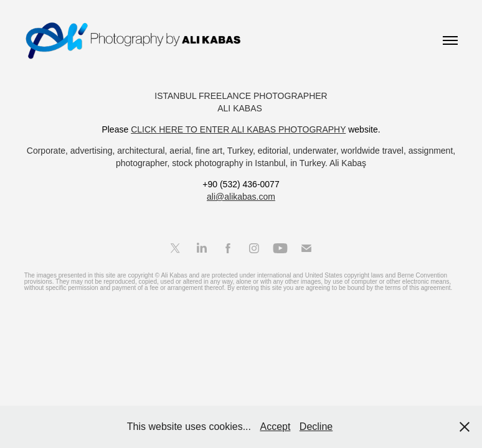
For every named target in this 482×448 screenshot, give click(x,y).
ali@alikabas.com (241, 197)
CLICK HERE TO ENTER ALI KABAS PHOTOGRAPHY (238, 129)
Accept (275, 427)
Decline (316, 427)
